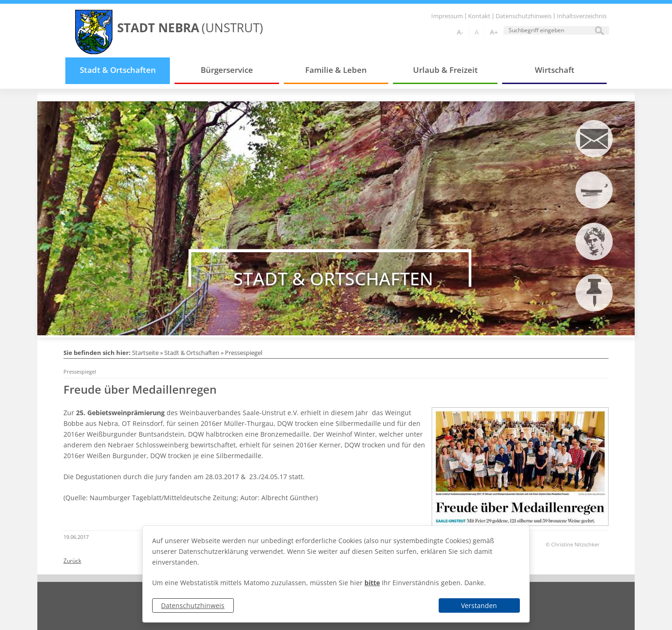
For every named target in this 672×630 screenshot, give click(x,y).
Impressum (447, 16)
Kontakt (479, 16)
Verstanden (479, 605)
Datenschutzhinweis (193, 605)
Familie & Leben (336, 70)
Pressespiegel (244, 353)
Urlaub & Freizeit (445, 70)
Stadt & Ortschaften (118, 70)
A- (460, 32)
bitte (372, 583)
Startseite (145, 353)
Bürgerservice (227, 70)
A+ (494, 32)
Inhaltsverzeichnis (582, 16)
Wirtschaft (555, 70)
